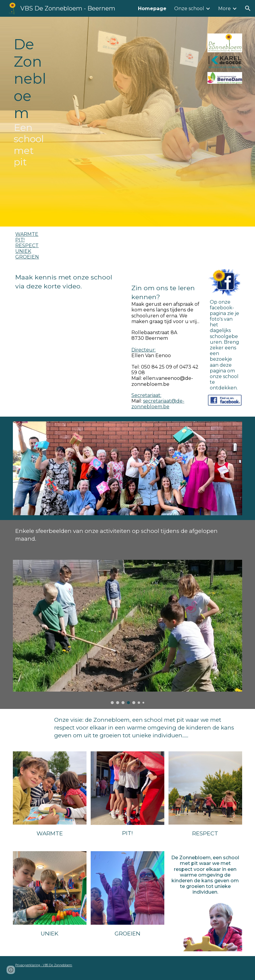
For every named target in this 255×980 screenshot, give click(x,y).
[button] (248, 8)
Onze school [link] (189, 9)
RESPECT (27, 246)
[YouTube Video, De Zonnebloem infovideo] (69, 326)
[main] (30, 122)
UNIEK (23, 251)
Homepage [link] (152, 9)
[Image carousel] (127, 632)
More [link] (224, 9)
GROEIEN (27, 257)
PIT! (20, 240)
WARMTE (27, 234)
